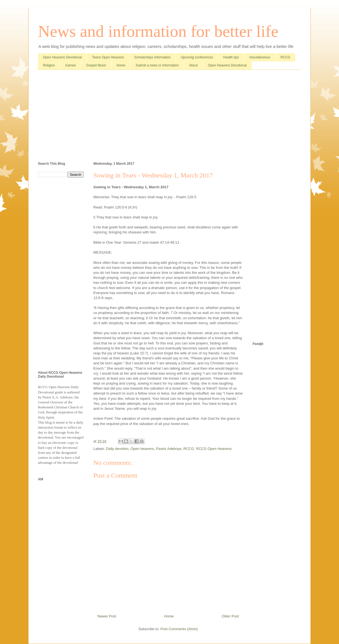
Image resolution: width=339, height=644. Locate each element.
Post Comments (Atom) (179, 629)
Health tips (231, 57)
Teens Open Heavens (108, 57)
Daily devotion (117, 449)
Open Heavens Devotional (62, 57)
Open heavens (142, 449)
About (193, 65)
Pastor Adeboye (169, 449)
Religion (49, 65)
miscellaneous (260, 57)
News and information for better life (158, 31)
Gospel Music (96, 65)
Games (70, 65)
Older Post (230, 616)
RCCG (285, 57)
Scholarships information (152, 57)
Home (121, 65)
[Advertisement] (169, 117)
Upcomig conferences (197, 57)
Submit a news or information (157, 65)
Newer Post (107, 616)
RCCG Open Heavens (214, 449)
